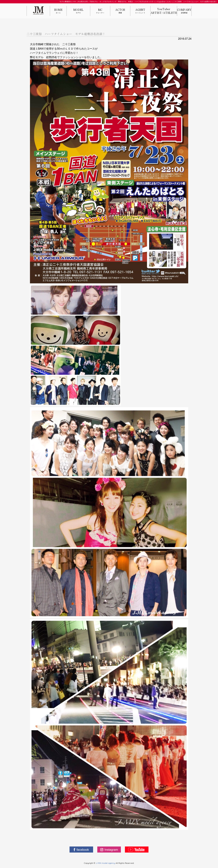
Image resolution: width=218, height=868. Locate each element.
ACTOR (120, 11)
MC (100, 11)
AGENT (140, 11)
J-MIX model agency (106, 863)
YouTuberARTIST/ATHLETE (164, 11)
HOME (58, 11)
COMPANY (184, 11)
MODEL (78, 11)
